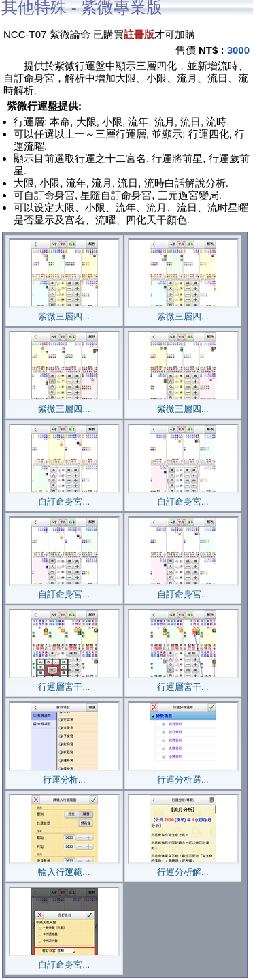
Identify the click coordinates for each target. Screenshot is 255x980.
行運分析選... (183, 775)
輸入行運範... (64, 868)
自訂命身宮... (64, 497)
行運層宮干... (64, 682)
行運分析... (64, 775)
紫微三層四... (64, 312)
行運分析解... (183, 868)
